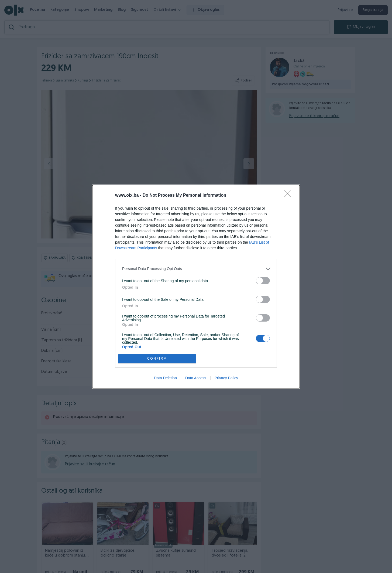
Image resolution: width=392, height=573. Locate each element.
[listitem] (196, 269)
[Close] (289, 196)
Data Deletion (165, 378)
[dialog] (196, 287)
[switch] (263, 281)
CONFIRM (157, 359)
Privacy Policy (226, 378)
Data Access (196, 378)
